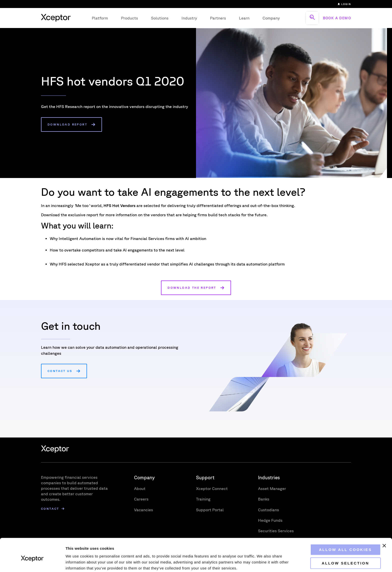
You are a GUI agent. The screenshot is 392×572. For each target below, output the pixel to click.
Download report (67, 124)
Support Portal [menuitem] (210, 510)
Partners (218, 18)
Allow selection (337, 541)
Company (271, 18)
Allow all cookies (337, 527)
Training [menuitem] (203, 499)
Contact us (60, 371)
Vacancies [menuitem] (143, 510)
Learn (244, 18)
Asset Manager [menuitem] (272, 488)
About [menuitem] (140, 488)
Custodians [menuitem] (268, 510)
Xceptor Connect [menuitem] (212, 488)
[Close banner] (384, 523)
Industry (189, 18)
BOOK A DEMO (337, 18)
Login (344, 4)
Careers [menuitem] (141, 499)
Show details (262, 562)
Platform (100, 18)
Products (129, 18)
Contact (50, 509)
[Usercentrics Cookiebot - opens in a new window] (32, 562)
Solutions (160, 18)
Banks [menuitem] (264, 499)
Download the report (192, 288)
